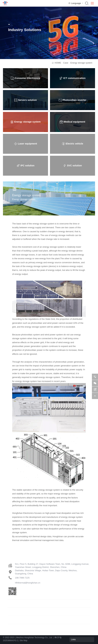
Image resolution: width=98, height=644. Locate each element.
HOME (58, 63)
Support (12, 620)
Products (12, 603)
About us (12, 628)
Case (66, 63)
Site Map (23, 641)
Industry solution (16, 611)
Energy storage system (81, 63)
